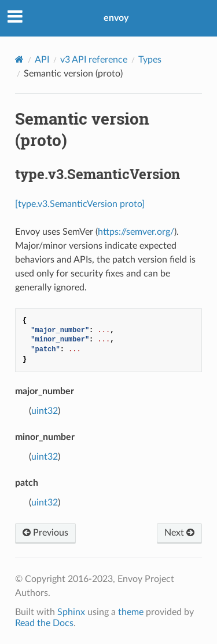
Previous (45, 533)
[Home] (19, 59)
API (42, 60)
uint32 (45, 411)
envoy (116, 18)
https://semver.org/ (136, 232)
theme (131, 612)
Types (150, 60)
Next (179, 533)
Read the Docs (44, 623)
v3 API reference (94, 60)
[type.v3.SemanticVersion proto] (80, 204)
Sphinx (71, 612)
